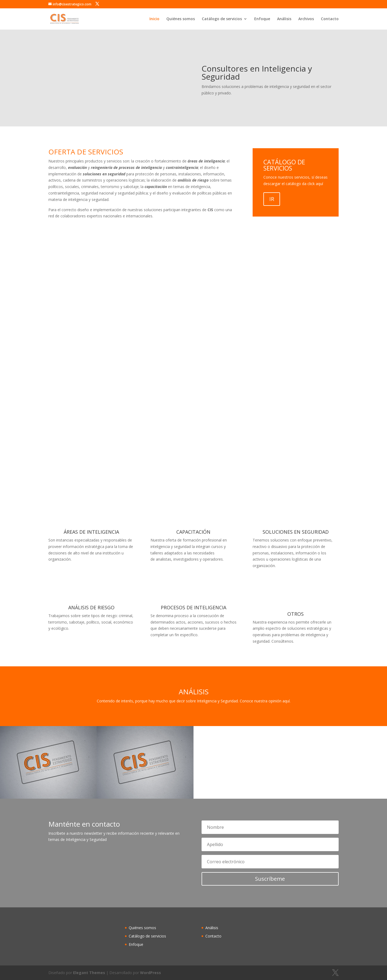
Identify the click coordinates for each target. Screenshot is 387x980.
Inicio (154, 19)
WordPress (150, 973)
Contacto (330, 19)
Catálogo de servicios (222, 19)
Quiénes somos (181, 19)
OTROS (295, 614)
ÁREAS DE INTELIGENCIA (91, 532)
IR (272, 199)
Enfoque (262, 19)
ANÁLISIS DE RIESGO (91, 607)
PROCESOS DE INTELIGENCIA (193, 607)
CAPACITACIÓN (193, 532)
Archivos (306, 19)
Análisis (284, 19)
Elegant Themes (89, 973)
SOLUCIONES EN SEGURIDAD (296, 532)
